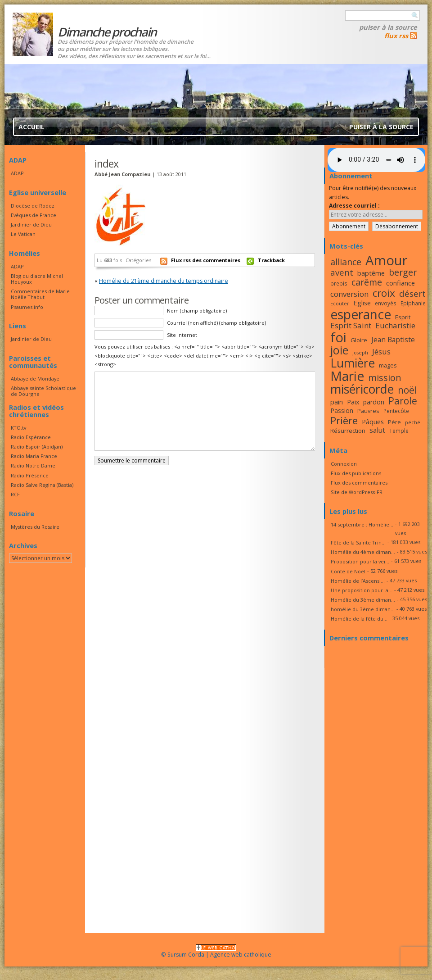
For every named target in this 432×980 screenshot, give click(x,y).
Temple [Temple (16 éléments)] (399, 431)
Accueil (31, 127)
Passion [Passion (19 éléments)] (342, 411)
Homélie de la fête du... (359, 619)
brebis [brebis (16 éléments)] (339, 283)
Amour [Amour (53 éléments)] (387, 260)
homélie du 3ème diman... (363, 609)
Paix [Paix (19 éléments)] (353, 402)
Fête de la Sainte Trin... (358, 542)
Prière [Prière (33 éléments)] (344, 420)
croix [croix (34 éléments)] (384, 293)
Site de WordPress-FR (357, 492)
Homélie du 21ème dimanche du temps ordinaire (164, 281)
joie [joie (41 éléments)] (339, 350)
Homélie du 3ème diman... (363, 600)
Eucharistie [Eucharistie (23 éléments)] (395, 325)
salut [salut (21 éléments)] (377, 430)
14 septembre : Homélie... (362, 524)
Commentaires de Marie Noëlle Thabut (40, 294)
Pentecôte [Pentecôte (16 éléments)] (396, 411)
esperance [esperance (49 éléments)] (361, 314)
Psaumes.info (27, 307)
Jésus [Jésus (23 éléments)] (381, 352)
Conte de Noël (348, 571)
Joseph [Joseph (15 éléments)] (360, 353)
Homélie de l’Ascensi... (358, 581)
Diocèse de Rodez (33, 206)
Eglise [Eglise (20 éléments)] (362, 303)
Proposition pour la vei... (360, 561)
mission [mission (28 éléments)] (385, 378)
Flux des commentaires (359, 483)
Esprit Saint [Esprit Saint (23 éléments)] (351, 325)
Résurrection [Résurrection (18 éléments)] (348, 431)
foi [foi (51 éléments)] (338, 337)
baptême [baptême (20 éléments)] (371, 273)
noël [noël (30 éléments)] (407, 390)
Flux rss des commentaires (206, 260)
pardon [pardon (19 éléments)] (374, 402)
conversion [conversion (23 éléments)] (349, 294)
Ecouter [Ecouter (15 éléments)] (340, 304)
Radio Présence (30, 475)
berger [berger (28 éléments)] (403, 272)
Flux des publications (356, 473)
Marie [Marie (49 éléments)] (347, 376)
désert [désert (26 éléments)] (412, 293)
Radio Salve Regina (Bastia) (42, 485)
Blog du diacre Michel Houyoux (37, 279)
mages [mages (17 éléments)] (388, 365)
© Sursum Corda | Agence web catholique (216, 952)
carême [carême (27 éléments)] (367, 282)
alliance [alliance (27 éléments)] (346, 262)
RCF (15, 494)
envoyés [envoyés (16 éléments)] (386, 303)
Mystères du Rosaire (35, 527)
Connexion (344, 464)
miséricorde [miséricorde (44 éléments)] (362, 389)
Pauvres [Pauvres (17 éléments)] (368, 411)
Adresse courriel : (354, 206)
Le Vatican (23, 234)
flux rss (396, 36)
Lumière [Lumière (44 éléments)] (353, 363)
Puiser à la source (388, 27)
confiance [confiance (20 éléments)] (400, 283)
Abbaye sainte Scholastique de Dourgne (43, 391)
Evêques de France (34, 215)
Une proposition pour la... (362, 590)
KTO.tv (18, 428)
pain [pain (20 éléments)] (337, 402)
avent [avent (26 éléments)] (342, 272)
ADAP (17, 173)
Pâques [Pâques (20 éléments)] (373, 422)
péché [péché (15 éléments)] (413, 422)
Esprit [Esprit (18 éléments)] (403, 317)
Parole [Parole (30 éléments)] (403, 401)
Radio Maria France (34, 456)
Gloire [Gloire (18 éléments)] (359, 340)
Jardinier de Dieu (31, 225)
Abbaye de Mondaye (35, 379)
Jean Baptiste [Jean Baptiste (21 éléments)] (393, 340)
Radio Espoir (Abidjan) (37, 447)
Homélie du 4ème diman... (363, 552)
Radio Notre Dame (33, 465)
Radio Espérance (31, 437)
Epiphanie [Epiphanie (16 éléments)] (413, 303)
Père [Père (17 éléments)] (394, 422)
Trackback (271, 260)
